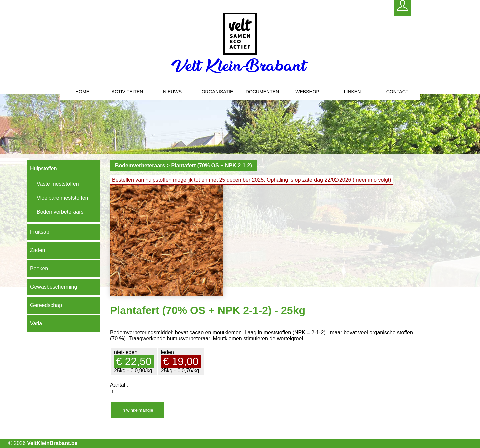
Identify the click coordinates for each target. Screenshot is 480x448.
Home (82, 92)
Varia (36, 324)
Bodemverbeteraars (60, 212)
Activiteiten (127, 92)
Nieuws (172, 92)
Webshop (307, 92)
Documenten (262, 92)
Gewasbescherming (53, 287)
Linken (352, 92)
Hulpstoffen (43, 168)
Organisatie (217, 92)
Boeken (39, 269)
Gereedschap (46, 305)
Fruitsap (40, 232)
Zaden (37, 250)
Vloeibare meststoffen (62, 198)
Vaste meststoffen (58, 184)
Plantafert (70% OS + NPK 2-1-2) (212, 165)
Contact (397, 92)
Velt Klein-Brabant (240, 66)
